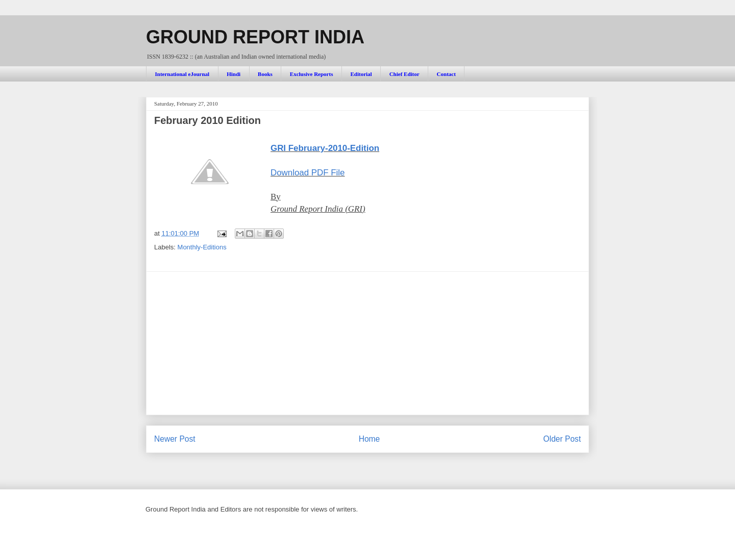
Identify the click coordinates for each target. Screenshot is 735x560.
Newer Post (175, 439)
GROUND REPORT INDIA (255, 37)
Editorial (361, 74)
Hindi (234, 74)
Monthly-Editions (202, 247)
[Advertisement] (367, 343)
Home (370, 439)
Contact (446, 74)
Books (265, 74)
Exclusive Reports (312, 74)
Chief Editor (405, 74)
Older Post (562, 439)
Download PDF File (308, 173)
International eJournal (182, 74)
